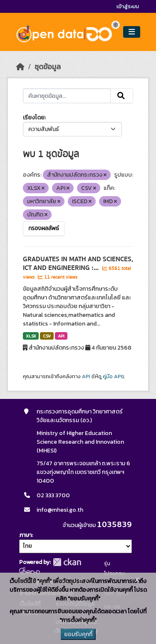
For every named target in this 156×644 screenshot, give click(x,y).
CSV (47, 336)
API (61, 336)
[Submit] (122, 96)
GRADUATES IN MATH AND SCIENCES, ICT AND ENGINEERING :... (78, 264)
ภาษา (25, 535)
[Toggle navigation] (132, 32)
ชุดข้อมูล (48, 67)
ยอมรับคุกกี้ (78, 634)
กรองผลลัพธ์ (44, 228)
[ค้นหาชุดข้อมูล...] (67, 96)
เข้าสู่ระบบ (128, 6)
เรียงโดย (34, 118)
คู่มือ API (113, 377)
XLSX (31, 336)
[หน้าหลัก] (20, 67)
